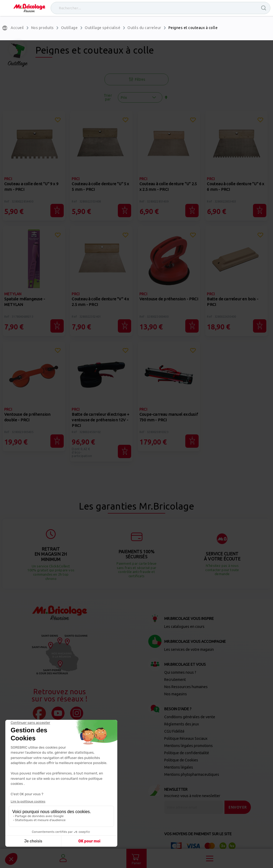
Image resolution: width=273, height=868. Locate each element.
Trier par (108, 97)
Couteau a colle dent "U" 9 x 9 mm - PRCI (31, 187)
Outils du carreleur (144, 28)
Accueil (17, 28)
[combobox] (160, 8)
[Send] (238, 807)
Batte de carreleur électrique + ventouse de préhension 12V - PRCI (101, 420)
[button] (58, 121)
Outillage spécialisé (103, 28)
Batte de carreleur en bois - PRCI (233, 302)
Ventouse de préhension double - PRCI (27, 417)
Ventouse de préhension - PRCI (169, 299)
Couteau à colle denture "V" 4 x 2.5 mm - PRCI (100, 302)
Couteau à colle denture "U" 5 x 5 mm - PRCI (100, 187)
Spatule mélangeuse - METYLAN (25, 302)
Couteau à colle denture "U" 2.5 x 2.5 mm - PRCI (168, 187)
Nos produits (43, 28)
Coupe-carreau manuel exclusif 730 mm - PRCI (169, 417)
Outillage (69, 28)
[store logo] (29, 8)
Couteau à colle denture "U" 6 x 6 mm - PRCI (236, 187)
